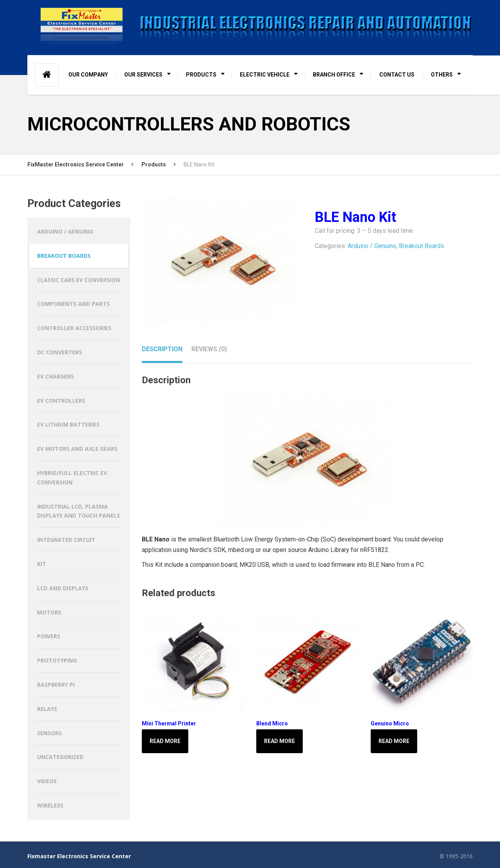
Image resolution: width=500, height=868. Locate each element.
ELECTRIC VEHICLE (265, 75)
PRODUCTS (201, 75)
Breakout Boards (421, 246)
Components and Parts (73, 304)
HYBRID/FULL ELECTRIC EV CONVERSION (72, 478)
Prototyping (57, 660)
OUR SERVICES (143, 75)
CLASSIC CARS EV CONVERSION (79, 280)
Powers (49, 636)
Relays (47, 709)
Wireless (50, 805)
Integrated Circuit (66, 540)
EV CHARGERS (55, 376)
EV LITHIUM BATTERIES (68, 424)
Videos (47, 781)
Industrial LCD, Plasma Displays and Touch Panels (79, 511)
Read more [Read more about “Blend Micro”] (279, 741)
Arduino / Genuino (372, 246)
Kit (42, 564)
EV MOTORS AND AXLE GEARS (77, 449)
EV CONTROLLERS (61, 401)
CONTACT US (397, 75)
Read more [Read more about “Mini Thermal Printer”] (165, 741)
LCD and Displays (63, 588)
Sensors (49, 733)
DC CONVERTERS (60, 352)
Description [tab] (162, 349)
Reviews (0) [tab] (209, 349)
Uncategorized (60, 757)
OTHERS (442, 75)
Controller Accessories (74, 328)
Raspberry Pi (56, 685)
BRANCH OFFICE (334, 75)
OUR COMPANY (88, 75)
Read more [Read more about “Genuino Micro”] (394, 741)
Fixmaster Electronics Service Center (79, 856)
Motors (49, 612)
